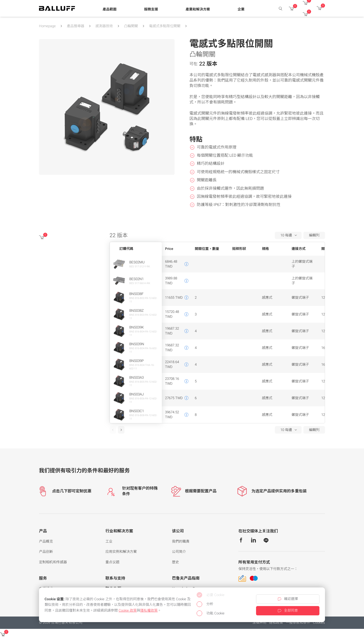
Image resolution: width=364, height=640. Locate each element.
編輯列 (314, 235)
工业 (109, 541)
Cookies (319, 623)
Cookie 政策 (128, 610)
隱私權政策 (149, 610)
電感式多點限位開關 (165, 26)
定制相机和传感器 (53, 562)
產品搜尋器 (76, 26)
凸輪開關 (131, 26)
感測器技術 (104, 26)
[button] (110, 10)
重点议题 (112, 562)
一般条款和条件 (298, 623)
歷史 (175, 562)
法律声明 (259, 623)
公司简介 (179, 552)
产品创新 (46, 552)
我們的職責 (181, 541)
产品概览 (46, 541)
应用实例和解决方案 (121, 552)
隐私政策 (276, 623)
